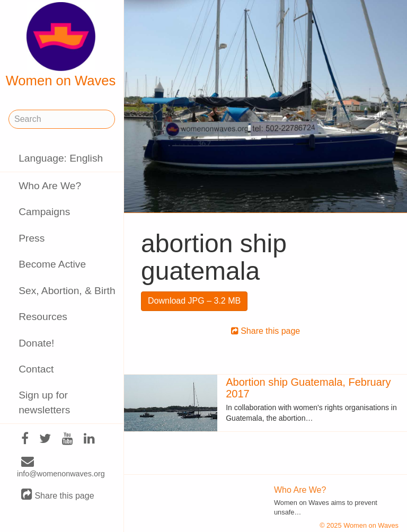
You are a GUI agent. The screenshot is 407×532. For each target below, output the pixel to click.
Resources (43, 317)
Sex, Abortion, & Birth (67, 291)
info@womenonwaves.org (61, 468)
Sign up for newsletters (44, 402)
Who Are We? (50, 186)
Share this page (58, 495)
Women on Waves (61, 45)
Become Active (52, 264)
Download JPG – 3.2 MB (194, 301)
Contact (36, 369)
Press (32, 238)
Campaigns (44, 212)
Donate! (36, 343)
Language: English (61, 158)
